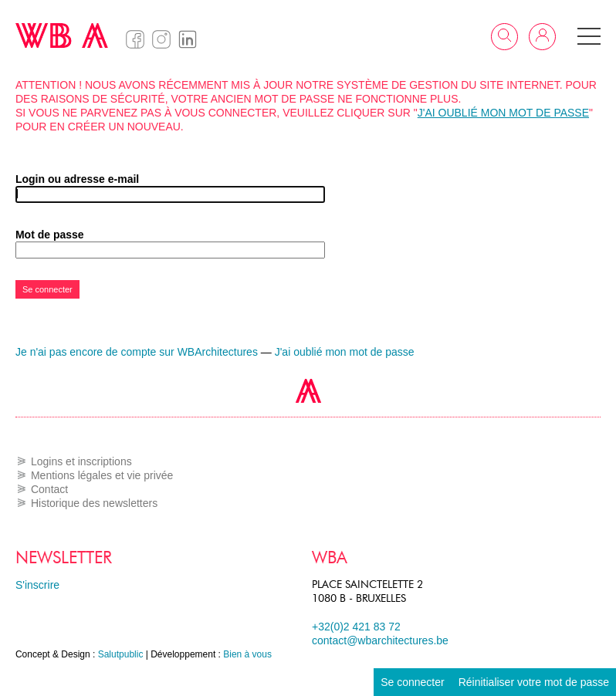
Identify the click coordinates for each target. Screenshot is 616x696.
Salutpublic (121, 654)
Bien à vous (247, 654)
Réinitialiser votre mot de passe (534, 682)
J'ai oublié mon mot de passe (503, 113)
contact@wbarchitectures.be (380, 640)
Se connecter (413, 682)
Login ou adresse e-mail (77, 179)
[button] (589, 36)
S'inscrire (37, 585)
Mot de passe (50, 235)
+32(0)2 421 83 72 (356, 627)
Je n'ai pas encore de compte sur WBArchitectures (137, 352)
